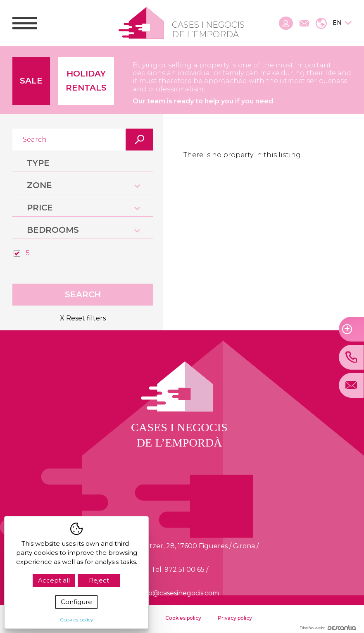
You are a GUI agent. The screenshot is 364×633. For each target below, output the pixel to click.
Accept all (54, 580)
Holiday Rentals (86, 81)
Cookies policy (183, 618)
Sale (31, 81)
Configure (76, 602)
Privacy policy (235, 618)
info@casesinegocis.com (180, 593)
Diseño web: (328, 628)
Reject (99, 580)
